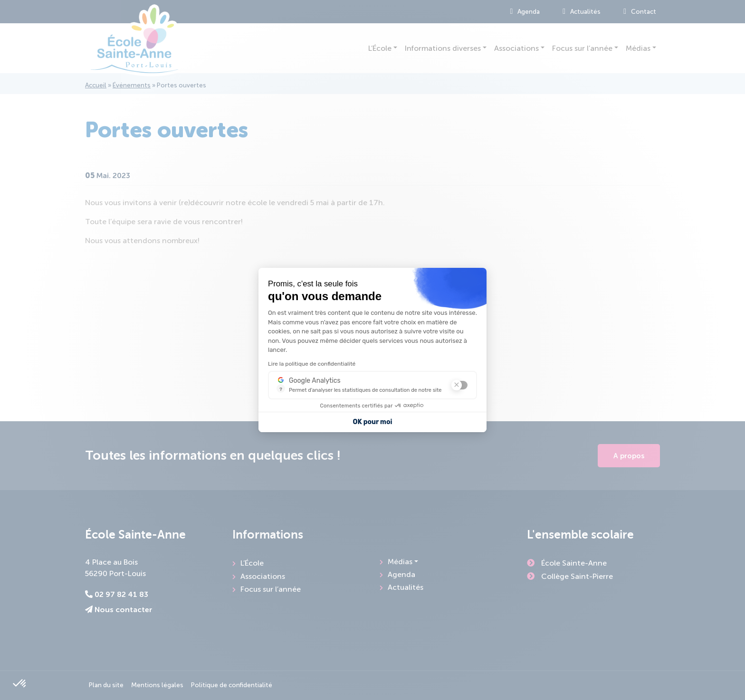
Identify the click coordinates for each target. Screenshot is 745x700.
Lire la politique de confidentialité (312, 364)
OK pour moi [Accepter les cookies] (373, 422)
